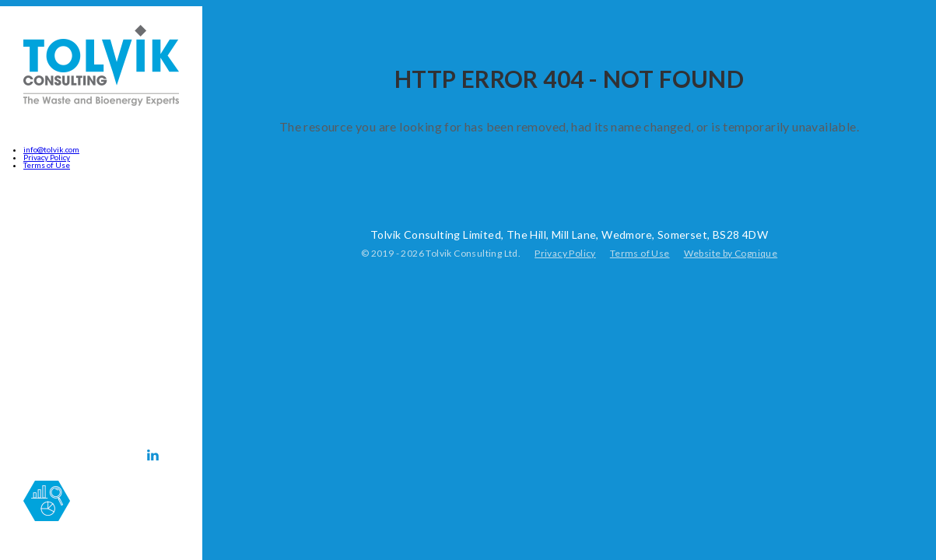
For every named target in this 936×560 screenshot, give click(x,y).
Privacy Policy (47, 157)
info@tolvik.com (51, 149)
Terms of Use (47, 165)
